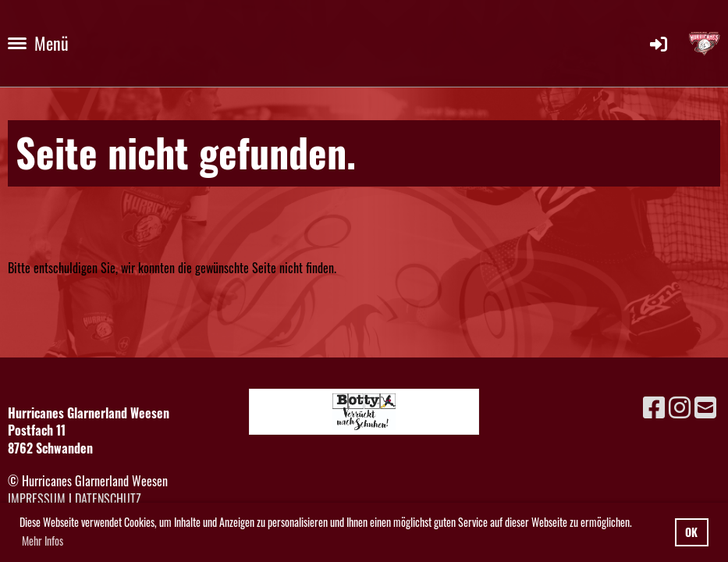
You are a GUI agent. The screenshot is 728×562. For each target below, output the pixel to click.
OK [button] (691, 532)
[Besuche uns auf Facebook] (654, 405)
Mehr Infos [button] (43, 541)
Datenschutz (108, 499)
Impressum (37, 499)
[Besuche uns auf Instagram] (680, 405)
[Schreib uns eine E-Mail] (705, 405)
